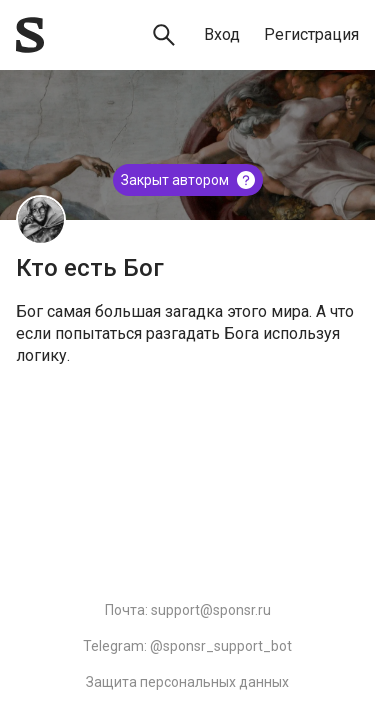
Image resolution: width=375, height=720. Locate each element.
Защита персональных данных (187, 682)
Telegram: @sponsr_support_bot (187, 646)
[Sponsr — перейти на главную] (30, 35)
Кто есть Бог (90, 268)
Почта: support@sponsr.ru (188, 610)
